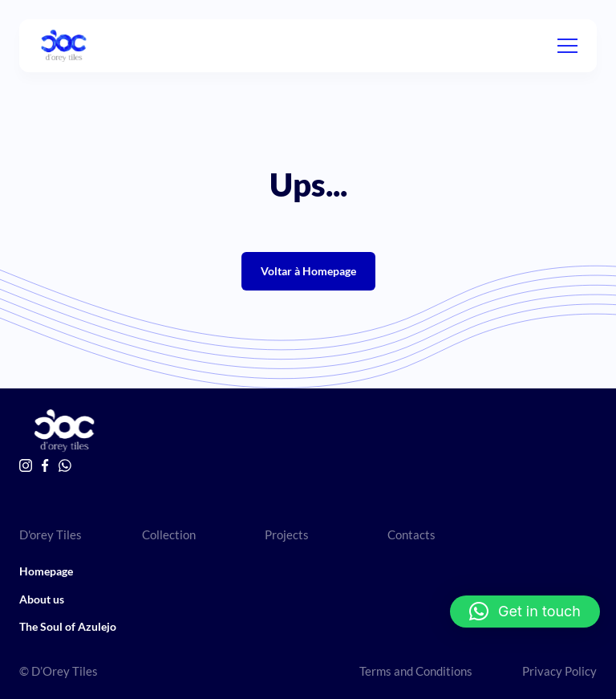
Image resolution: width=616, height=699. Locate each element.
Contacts (411, 534)
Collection (169, 534)
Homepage (46, 571)
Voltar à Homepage (308, 271)
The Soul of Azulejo (68, 626)
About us (42, 599)
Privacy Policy (559, 671)
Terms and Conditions (416, 671)
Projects (287, 534)
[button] (525, 612)
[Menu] (567, 46)
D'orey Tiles (51, 534)
